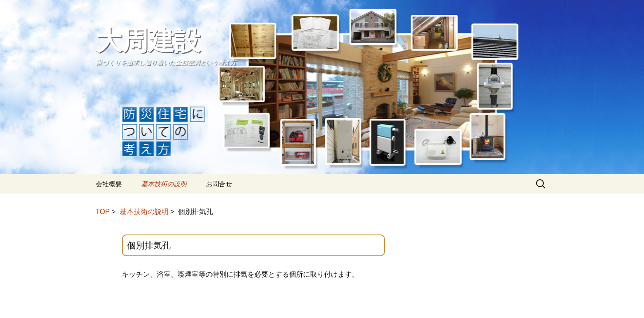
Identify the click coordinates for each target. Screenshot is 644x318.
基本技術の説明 (164, 184)
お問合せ (219, 184)
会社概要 (109, 184)
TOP (103, 212)
